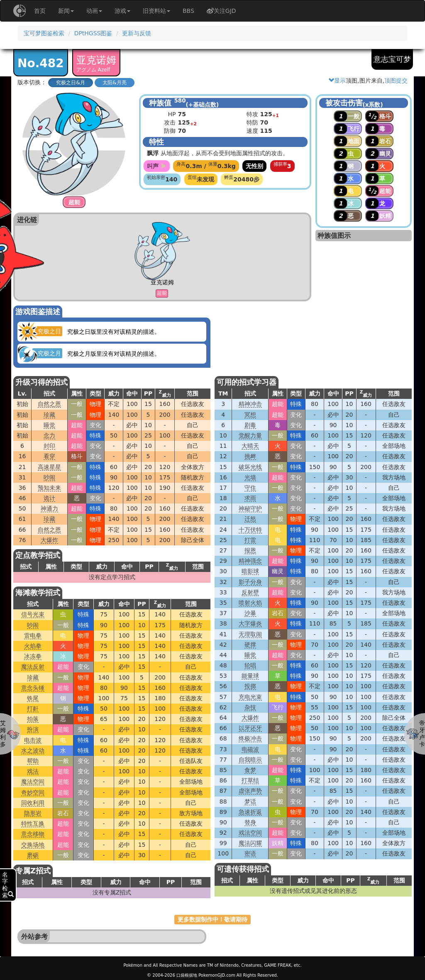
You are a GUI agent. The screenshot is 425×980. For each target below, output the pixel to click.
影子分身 (250, 582)
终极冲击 (250, 738)
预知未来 (49, 488)
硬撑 (250, 645)
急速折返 (250, 812)
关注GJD (221, 11)
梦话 (250, 802)
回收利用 (33, 803)
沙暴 (250, 613)
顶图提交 (396, 81)
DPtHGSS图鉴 (93, 33)
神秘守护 (250, 508)
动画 (94, 11)
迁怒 (250, 519)
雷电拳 (33, 635)
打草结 (250, 780)
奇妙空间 (33, 792)
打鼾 (33, 709)
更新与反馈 (137, 33)
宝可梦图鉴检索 (44, 33)
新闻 (66, 11)
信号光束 (33, 614)
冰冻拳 (33, 656)
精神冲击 (250, 404)
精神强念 (250, 561)
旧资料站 (156, 11)
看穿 (49, 456)
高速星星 (49, 467)
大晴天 (250, 446)
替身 (250, 822)
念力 (49, 435)
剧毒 (250, 425)
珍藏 (49, 415)
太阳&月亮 (114, 83)
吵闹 (49, 477)
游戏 (122, 11)
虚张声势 (250, 791)
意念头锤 (33, 688)
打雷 (250, 540)
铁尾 (33, 698)
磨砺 (33, 855)
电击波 (33, 740)
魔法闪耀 (250, 843)
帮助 (33, 761)
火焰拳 (33, 646)
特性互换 (33, 824)
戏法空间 (250, 833)
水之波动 (33, 750)
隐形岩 (33, 813)
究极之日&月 (70, 83)
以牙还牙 (250, 728)
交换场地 (33, 845)
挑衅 (250, 456)
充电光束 (250, 697)
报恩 (250, 550)
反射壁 (250, 592)
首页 (40, 11)
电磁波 (250, 749)
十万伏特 (250, 530)
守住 (250, 488)
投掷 (250, 686)
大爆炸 (49, 540)
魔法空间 (33, 782)
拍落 (33, 719)
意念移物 (33, 834)
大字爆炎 (250, 623)
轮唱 (250, 665)
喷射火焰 (250, 603)
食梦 (250, 770)
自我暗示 (250, 760)
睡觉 (49, 425)
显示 (337, 81)
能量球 (250, 676)
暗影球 (250, 571)
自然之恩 (49, 404)
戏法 (33, 771)
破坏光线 (250, 467)
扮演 (33, 729)
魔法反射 (33, 667)
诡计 (49, 498)
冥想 (250, 415)
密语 (250, 853)
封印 (49, 446)
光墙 (250, 477)
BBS (188, 11)
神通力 (49, 508)
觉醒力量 (250, 435)
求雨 (250, 498)
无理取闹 (250, 634)
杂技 (250, 707)
